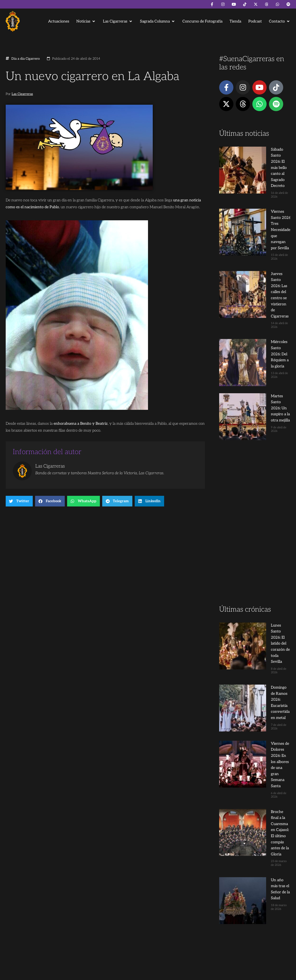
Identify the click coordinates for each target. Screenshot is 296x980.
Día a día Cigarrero (26, 59)
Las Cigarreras (22, 94)
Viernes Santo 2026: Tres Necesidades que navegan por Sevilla (264, 184)
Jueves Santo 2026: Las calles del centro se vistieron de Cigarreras (263, 218)
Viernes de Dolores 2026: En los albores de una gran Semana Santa (262, 540)
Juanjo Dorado (102, 974)
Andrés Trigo (79, 974)
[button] (86, 21)
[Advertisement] (255, 382)
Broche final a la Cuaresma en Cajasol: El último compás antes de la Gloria (264, 574)
